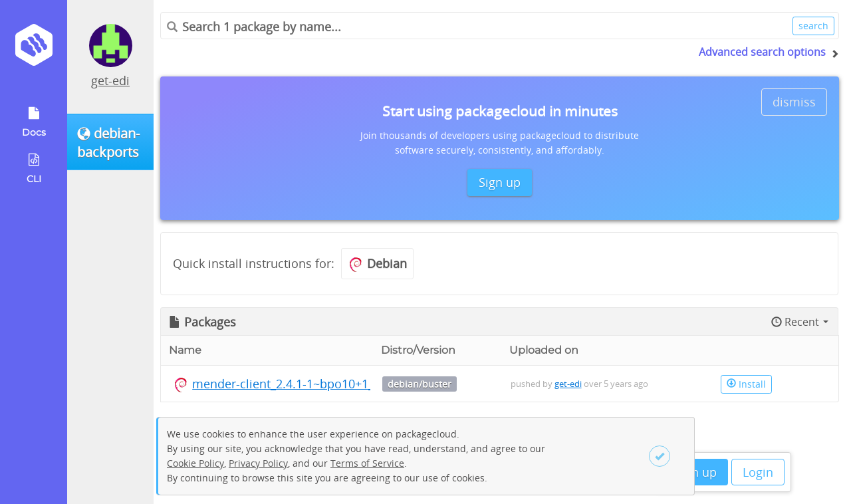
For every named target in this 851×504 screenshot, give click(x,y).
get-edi (110, 80)
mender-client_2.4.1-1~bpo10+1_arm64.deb (313, 384)
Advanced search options (762, 52)
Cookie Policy (195, 463)
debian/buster (420, 384)
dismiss (794, 102)
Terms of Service (367, 463)
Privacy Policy (258, 463)
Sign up (696, 472)
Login (758, 472)
